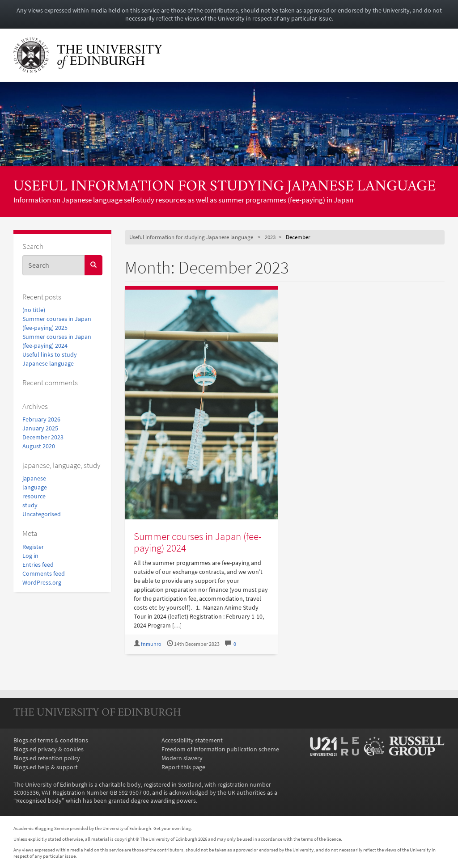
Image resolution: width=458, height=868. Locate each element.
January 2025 (40, 428)
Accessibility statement (192, 740)
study (30, 505)
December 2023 (43, 437)
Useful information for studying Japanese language (225, 187)
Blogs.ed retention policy (47, 758)
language (35, 487)
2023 (270, 237)
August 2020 (39, 446)
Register (33, 547)
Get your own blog (172, 828)
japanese (34, 478)
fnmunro (151, 644)
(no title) (34, 310)
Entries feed (38, 565)
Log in (30, 556)
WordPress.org (42, 582)
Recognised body (39, 801)
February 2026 (41, 419)
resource (34, 496)
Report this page (183, 767)
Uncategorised (42, 514)
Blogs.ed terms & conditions (51, 740)
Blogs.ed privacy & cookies (49, 749)
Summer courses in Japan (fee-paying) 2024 (198, 542)
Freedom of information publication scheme (220, 749)
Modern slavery (182, 758)
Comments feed (44, 573)
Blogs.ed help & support (46, 767)
